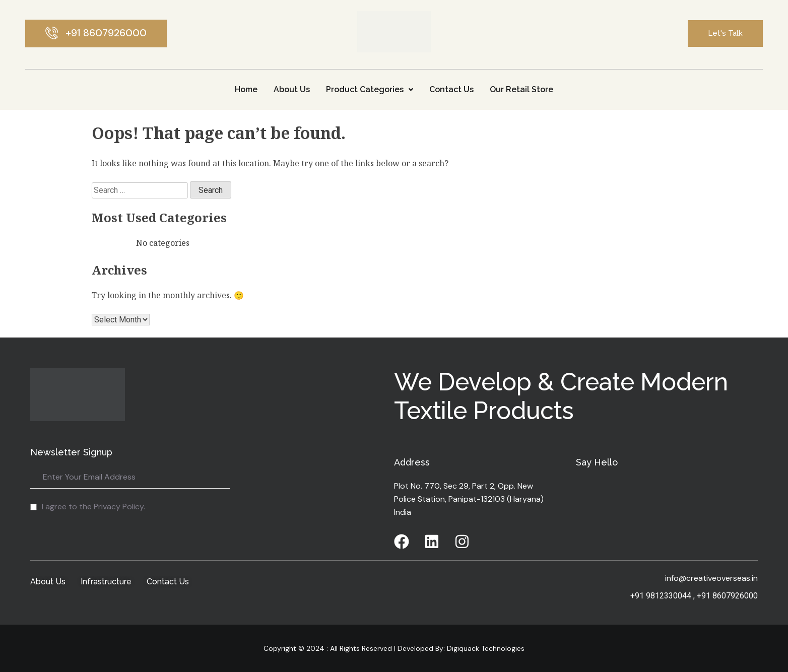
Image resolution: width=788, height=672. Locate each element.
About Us (292, 89)
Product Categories (370, 89)
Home (246, 89)
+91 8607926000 (727, 596)
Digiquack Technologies (485, 648)
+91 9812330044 (661, 596)
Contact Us (451, 89)
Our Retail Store (521, 89)
